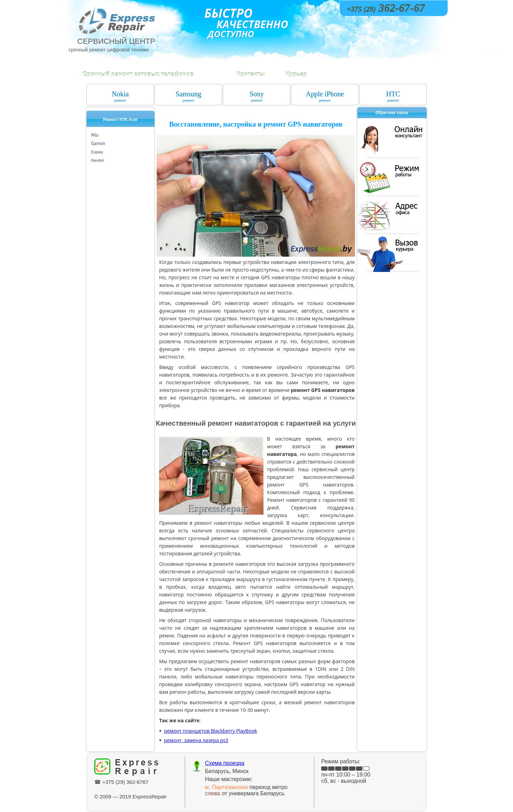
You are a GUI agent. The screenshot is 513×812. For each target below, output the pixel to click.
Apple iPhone (325, 96)
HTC (393, 96)
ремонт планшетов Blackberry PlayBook (210, 731)
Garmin (98, 143)
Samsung (188, 96)
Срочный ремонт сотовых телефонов (138, 74)
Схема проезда (225, 763)
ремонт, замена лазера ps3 (196, 740)
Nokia (120, 96)
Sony (257, 96)
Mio (95, 135)
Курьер (296, 74)
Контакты (251, 74)
